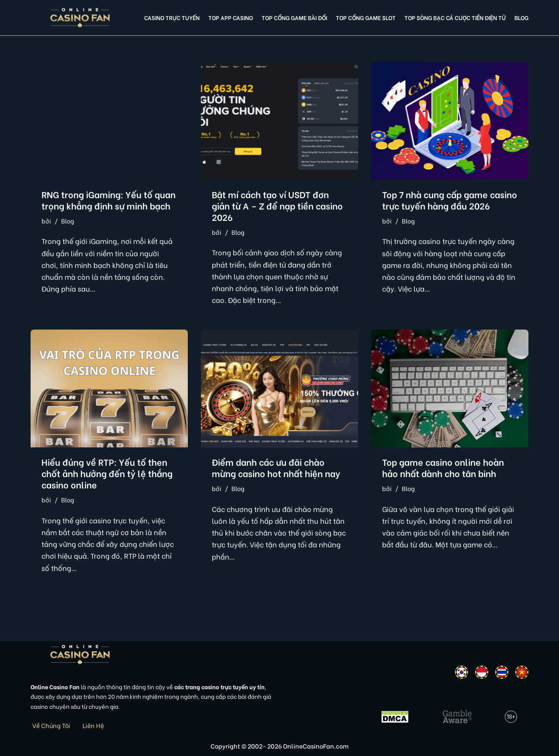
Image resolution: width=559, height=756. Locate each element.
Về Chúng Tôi (51, 725)
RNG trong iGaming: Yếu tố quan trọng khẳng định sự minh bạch (109, 200)
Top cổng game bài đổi (294, 17)
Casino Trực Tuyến (172, 17)
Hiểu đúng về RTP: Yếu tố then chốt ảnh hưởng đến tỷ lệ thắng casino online (107, 473)
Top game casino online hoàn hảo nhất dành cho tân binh (443, 467)
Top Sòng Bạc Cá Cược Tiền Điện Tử (455, 17)
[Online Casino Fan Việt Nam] (80, 18)
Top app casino (231, 17)
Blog (521, 17)
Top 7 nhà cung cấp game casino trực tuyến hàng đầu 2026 (450, 200)
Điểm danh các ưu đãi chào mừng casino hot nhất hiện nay (276, 467)
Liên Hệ (93, 725)
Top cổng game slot (366, 17)
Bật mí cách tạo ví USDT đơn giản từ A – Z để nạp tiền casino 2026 (277, 205)
